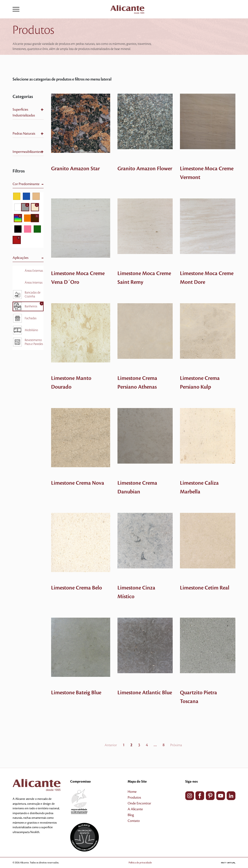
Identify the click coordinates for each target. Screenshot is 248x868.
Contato (134, 821)
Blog (131, 815)
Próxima (176, 745)
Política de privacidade (140, 863)
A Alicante (135, 809)
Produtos (134, 798)
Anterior (111, 745)
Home (132, 792)
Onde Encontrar (139, 803)
